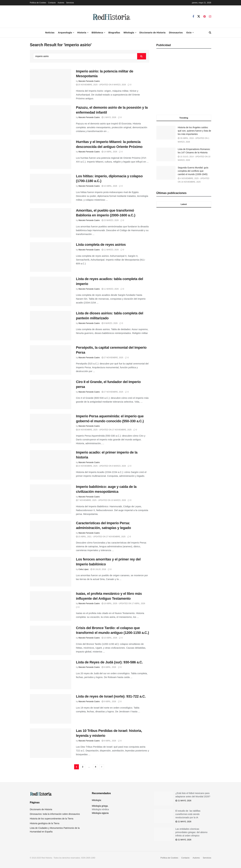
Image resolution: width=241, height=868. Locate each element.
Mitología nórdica (100, 809)
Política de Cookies (38, 3)
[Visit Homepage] (111, 17)
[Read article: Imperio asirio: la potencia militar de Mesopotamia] (51, 84)
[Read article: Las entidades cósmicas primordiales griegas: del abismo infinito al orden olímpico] (164, 834)
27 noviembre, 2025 (112, 358)
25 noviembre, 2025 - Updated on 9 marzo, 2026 (101, 85)
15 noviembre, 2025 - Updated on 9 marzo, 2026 (101, 466)
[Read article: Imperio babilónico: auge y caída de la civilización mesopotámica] (51, 499)
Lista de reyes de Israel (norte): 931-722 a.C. (111, 696)
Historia (82, 32)
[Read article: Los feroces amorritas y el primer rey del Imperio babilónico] (51, 572)
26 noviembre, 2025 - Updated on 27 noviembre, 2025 (104, 430)
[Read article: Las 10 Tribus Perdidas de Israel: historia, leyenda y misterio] (51, 743)
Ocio (189, 32)
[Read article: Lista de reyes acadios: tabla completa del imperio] (51, 291)
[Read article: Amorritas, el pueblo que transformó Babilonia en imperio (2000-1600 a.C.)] (51, 223)
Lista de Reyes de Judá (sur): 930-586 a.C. (109, 662)
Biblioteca (97, 32)
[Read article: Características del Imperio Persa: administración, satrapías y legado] (51, 536)
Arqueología (65, 32)
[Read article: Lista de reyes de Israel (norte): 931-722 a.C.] (51, 709)
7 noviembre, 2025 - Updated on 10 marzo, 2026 (101, 500)
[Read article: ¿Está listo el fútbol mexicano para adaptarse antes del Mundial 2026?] (164, 798)
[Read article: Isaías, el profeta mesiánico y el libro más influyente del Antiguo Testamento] (51, 606)
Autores (61, 3)
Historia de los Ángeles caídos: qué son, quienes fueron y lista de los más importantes (194, 131)
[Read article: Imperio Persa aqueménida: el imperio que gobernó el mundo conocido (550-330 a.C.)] (51, 429)
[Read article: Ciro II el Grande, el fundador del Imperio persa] (51, 394)
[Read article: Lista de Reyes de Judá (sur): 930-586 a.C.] (51, 675)
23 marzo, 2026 (110, 220)
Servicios (70, 3)
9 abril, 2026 (109, 667)
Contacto (52, 3)
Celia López (84, 569)
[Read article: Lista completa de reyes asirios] (51, 257)
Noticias (50, 32)
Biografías (114, 32)
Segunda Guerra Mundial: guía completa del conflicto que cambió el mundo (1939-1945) (193, 171)
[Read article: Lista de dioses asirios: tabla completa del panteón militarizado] (51, 326)
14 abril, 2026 (109, 152)
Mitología (129, 32)
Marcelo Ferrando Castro (89, 81)
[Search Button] (210, 33)
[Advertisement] (184, 83)
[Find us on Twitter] (199, 17)
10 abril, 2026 (109, 186)
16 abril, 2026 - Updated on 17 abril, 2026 (123, 604)
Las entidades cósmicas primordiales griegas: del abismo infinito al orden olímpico (192, 832)
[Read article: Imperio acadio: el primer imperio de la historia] (51, 465)
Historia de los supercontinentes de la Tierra (52, 819)
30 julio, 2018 (98, 569)
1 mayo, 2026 (109, 117)
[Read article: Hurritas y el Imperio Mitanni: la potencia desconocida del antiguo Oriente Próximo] (51, 154)
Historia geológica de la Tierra (45, 823)
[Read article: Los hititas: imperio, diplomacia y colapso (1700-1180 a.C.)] (51, 189)
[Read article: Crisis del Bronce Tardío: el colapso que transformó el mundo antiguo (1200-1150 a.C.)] (51, 640)
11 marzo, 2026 (110, 250)
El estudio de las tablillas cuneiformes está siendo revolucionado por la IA (188, 814)
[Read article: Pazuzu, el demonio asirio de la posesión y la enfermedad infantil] (51, 120)
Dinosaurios (176, 32)
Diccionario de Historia (152, 32)
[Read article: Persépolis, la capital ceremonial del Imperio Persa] (51, 360)
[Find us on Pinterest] (204, 17)
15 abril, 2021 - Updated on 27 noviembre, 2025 (101, 537)
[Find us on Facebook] (193, 17)
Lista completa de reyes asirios (101, 245)
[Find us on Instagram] (210, 17)
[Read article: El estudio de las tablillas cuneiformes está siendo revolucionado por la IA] (164, 816)
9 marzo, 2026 (110, 323)
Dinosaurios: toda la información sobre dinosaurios (55, 814)
